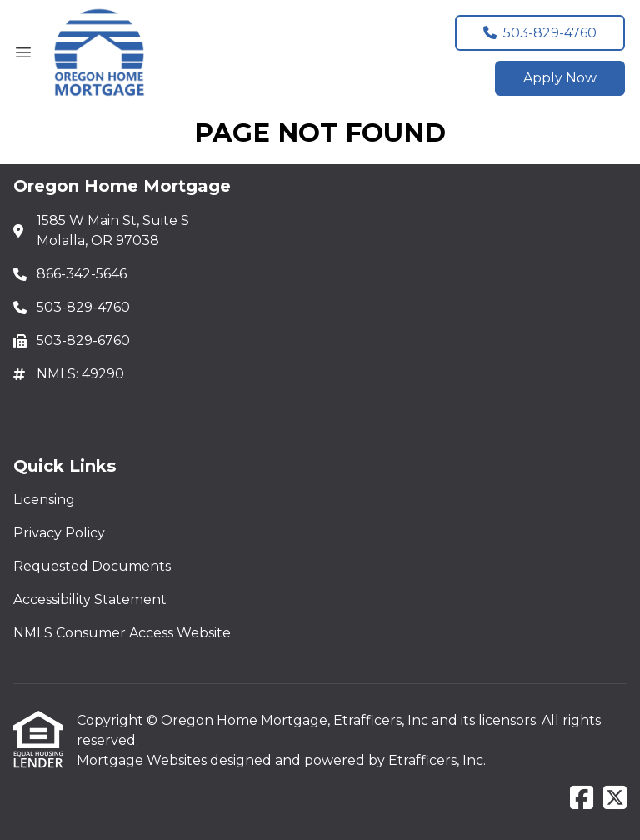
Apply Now (560, 78)
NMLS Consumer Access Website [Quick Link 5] (122, 633)
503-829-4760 (540, 33)
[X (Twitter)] (615, 799)
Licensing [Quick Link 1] (44, 500)
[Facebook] (582, 799)
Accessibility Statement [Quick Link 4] (90, 600)
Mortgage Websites (143, 760)
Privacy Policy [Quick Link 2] (59, 533)
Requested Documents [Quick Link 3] (92, 566)
